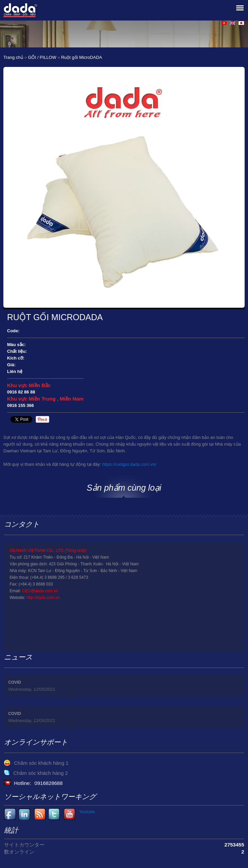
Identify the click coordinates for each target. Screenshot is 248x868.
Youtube (25, 814)
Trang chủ (13, 57)
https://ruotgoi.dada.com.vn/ (129, 464)
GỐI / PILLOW (42, 57)
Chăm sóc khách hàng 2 (41, 773)
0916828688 (48, 783)
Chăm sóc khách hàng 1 (41, 763)
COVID (15, 682)
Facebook (10, 814)
